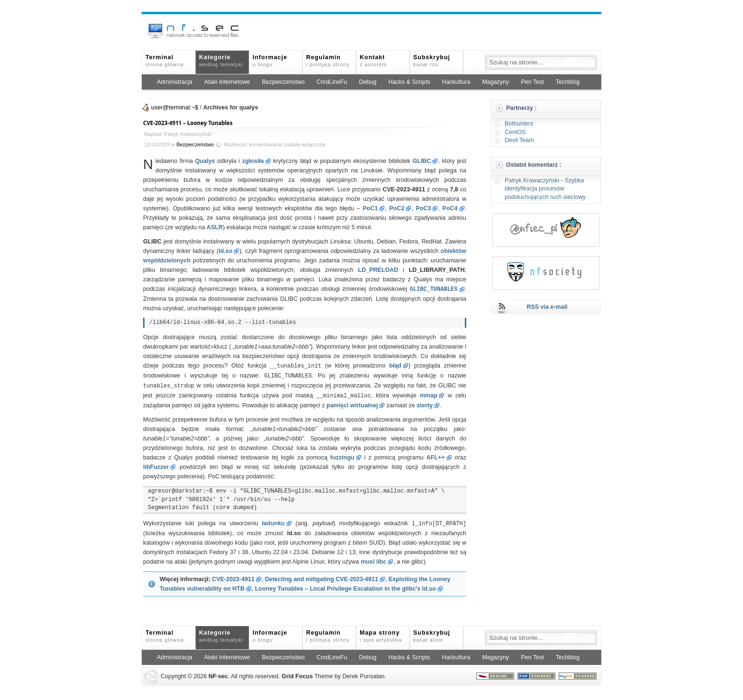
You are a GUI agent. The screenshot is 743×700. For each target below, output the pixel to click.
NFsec (218, 673)
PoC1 (370, 208)
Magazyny (495, 82)
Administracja (175, 82)
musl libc (373, 559)
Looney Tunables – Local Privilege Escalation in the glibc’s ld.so (345, 586)
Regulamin (328, 61)
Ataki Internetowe (227, 82)
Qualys (205, 161)
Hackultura (456, 82)
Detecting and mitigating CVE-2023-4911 (322, 576)
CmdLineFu (332, 82)
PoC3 (424, 208)
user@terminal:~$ (175, 108)
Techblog (568, 82)
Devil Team (519, 140)
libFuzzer (156, 465)
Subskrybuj (432, 61)
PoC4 (450, 208)
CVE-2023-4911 (233, 576)
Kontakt (373, 61)
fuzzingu (342, 455)
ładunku (273, 521)
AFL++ (436, 455)
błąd (395, 365)
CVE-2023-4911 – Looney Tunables (188, 123)
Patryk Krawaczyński (532, 180)
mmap (429, 394)
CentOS (515, 132)
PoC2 (397, 208)
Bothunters (519, 124)
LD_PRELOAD (378, 270)
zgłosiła (253, 161)
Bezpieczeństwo (283, 82)
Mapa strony (381, 633)
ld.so (225, 251)
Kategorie (221, 61)
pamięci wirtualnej (352, 403)
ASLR (215, 227)
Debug (368, 82)
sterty (425, 403)
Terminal (165, 61)
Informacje (270, 61)
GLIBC (422, 161)
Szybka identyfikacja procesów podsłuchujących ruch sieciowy (545, 189)
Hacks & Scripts (409, 82)
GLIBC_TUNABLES (434, 289)
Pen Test (532, 82)
